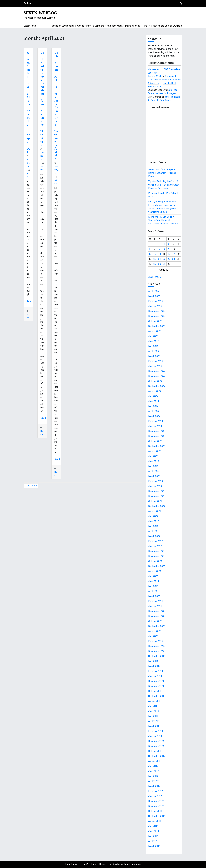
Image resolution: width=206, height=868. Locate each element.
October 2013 (155, 691)
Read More (32, 301)
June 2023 (154, 461)
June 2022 (154, 521)
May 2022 (153, 526)
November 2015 (156, 651)
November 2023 (156, 436)
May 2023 (153, 466)
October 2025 (155, 321)
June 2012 (154, 771)
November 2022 (156, 496)
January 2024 (155, 426)
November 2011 (156, 806)
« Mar (150, 277)
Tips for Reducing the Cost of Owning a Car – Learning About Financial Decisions (164, 185)
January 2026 (155, 306)
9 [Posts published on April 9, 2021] (169, 249)
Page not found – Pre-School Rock (163, 195)
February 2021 (156, 601)
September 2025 (157, 326)
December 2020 (156, 611)
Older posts (31, 486)
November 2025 (156, 316)
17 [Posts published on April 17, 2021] (174, 254)
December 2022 (156, 491)
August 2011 (155, 821)
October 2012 (155, 751)
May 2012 (153, 776)
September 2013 (157, 696)
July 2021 (153, 576)
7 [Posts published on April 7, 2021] (159, 249)
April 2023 (153, 471)
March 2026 (154, 296)
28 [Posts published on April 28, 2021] (160, 264)
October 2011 (155, 811)
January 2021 (155, 606)
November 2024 (156, 376)
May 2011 (153, 836)
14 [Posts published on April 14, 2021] (160, 254)
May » (158, 277)
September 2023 (157, 446)
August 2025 (155, 331)
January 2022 (155, 546)
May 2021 (153, 586)
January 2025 (155, 366)
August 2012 (155, 761)
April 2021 (153, 591)
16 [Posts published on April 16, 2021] (169, 254)
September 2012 (157, 756)
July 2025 (153, 336)
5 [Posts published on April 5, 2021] (150, 249)
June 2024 (154, 401)
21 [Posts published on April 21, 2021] (160, 259)
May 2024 (153, 406)
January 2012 (155, 796)
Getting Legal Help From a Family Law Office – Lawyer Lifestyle (56, 106)
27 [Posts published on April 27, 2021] (155, 264)
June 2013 (154, 711)
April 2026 (153, 291)
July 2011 (153, 826)
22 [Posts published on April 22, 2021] (164, 259)
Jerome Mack (154, 76)
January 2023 (155, 486)
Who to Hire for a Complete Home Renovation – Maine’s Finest (162, 173)
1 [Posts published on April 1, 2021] (164, 244)
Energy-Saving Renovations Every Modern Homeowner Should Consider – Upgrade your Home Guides (162, 207)
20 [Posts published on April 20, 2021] (155, 259)
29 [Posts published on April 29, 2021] (164, 264)
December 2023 (156, 431)
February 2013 (156, 731)
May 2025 (153, 346)
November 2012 (156, 746)
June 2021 (154, 581)
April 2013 (153, 721)
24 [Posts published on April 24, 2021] (174, 259)
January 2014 (155, 676)
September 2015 (157, 656)
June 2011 (154, 831)
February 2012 (156, 791)
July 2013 (153, 706)
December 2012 (156, 741)
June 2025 (154, 341)
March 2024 (154, 416)
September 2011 (157, 816)
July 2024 (153, 396)
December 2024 (156, 371)
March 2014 (154, 666)
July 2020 (153, 636)
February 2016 (156, 641)
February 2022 (156, 541)
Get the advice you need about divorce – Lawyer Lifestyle (42, 99)
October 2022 (155, 501)
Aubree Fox (153, 83)
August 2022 (155, 511)
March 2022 (154, 536)
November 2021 (156, 556)
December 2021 (156, 551)
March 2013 (154, 726)
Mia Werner (153, 69)
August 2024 (155, 391)
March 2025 (154, 356)
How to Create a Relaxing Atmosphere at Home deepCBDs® (28, 102)
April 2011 (153, 841)
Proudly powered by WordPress (81, 864)
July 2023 (153, 456)
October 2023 (155, 441)
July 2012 (153, 766)
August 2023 (155, 451)
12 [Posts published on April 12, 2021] (150, 254)
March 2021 (154, 596)
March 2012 (154, 786)
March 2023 (154, 476)
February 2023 (156, 481)
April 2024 (153, 411)
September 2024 (157, 386)
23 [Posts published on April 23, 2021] (169, 259)
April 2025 (153, 351)
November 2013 (156, 686)
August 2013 (155, 701)
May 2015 (153, 661)
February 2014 (156, 671)
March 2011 (154, 846)
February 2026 (156, 301)
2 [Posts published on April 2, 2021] (169, 244)
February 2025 (156, 361)
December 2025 (156, 311)
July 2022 (153, 516)
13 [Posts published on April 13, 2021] (155, 254)
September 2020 (157, 626)
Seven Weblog (40, 13)
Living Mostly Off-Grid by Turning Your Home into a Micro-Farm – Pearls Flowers (163, 220)
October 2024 (155, 381)
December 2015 (156, 646)
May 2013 (153, 716)
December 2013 (156, 681)
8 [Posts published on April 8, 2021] (164, 249)
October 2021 (155, 561)
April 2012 (153, 781)
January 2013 (155, 736)
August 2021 (155, 571)
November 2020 (156, 616)
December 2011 (156, 801)
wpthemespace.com (131, 864)
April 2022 (153, 531)
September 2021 (157, 566)
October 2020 (155, 621)
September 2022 (157, 506)
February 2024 (156, 421)
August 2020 (155, 631)
